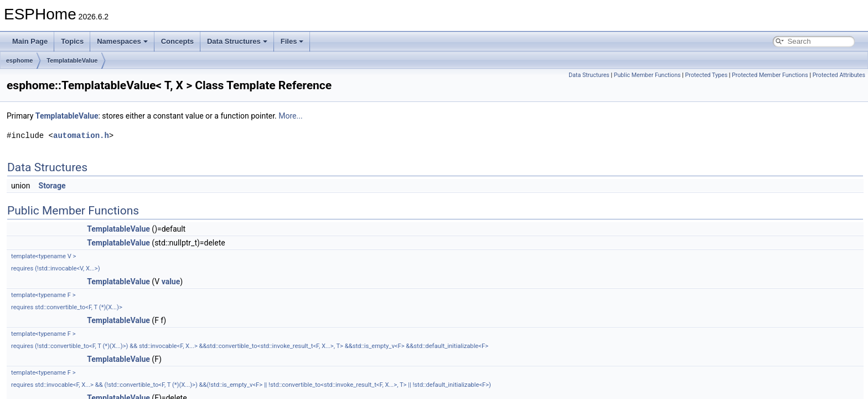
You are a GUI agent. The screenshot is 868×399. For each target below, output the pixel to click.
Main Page (30, 41)
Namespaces (122, 41)
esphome (19, 60)
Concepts (177, 41)
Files (292, 41)
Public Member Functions (647, 75)
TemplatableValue (72, 60)
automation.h (81, 135)
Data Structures (237, 41)
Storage (52, 186)
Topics (72, 41)
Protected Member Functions (770, 75)
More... (290, 116)
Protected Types (706, 75)
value (171, 282)
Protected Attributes (839, 75)
